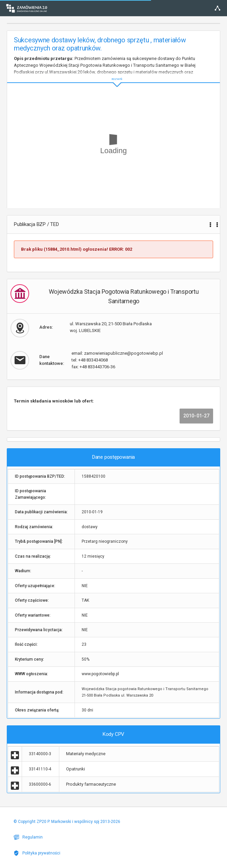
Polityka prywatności (37, 853)
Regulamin (28, 837)
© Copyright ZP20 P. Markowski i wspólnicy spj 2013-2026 (67, 822)
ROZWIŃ (113, 74)
